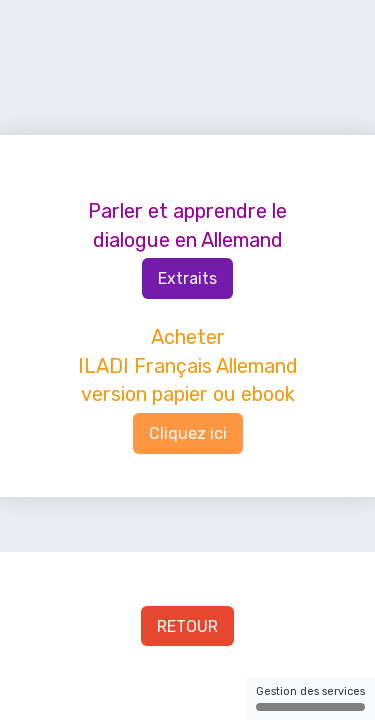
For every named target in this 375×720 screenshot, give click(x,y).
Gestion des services (310, 698)
